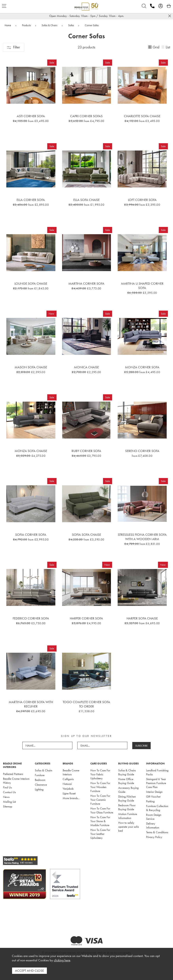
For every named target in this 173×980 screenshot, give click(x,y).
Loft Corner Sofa (142, 200)
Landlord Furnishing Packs (157, 772)
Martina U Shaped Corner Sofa (142, 286)
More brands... (71, 798)
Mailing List (9, 802)
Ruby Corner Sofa (86, 451)
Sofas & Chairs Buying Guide (127, 772)
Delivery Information (153, 825)
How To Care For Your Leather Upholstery (100, 834)
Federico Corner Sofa (31, 618)
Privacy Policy (154, 837)
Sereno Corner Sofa (142, 451)
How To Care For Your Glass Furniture (102, 810)
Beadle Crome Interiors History (16, 781)
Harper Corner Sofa (86, 618)
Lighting (39, 789)
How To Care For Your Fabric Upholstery (100, 774)
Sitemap (8, 806)
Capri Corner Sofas (86, 116)
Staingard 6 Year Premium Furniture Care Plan (156, 783)
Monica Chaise (86, 367)
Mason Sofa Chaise (31, 367)
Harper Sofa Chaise (142, 618)
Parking (150, 801)
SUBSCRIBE (141, 746)
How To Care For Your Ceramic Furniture (100, 800)
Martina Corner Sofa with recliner (31, 704)
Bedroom (40, 780)
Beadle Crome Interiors (71, 772)
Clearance (41, 785)
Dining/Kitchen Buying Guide (127, 799)
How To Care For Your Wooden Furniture (100, 787)
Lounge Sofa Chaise (31, 283)
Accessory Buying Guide (128, 790)
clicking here (62, 960)
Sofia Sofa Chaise (86, 535)
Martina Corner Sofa (86, 283)
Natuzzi (67, 784)
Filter (14, 47)
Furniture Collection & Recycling (157, 808)
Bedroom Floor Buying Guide (127, 807)
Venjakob (68, 789)
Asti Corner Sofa (31, 116)
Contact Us (9, 792)
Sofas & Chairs (43, 770)
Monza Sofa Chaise (31, 451)
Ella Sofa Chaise (86, 200)
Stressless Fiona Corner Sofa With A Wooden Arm (142, 537)
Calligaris (68, 779)
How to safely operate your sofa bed (129, 827)
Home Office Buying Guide (126, 781)
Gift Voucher (153, 797)
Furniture (40, 775)
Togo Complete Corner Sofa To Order (86, 704)
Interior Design (154, 792)
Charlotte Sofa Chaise (142, 116)
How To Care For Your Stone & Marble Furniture (100, 821)
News (6, 797)
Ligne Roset (69, 793)
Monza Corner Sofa (142, 367)
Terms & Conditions (157, 832)
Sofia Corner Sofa (31, 535)
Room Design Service (154, 817)
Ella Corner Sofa (31, 200)
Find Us (7, 787)
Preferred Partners (13, 774)
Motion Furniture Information (128, 816)
